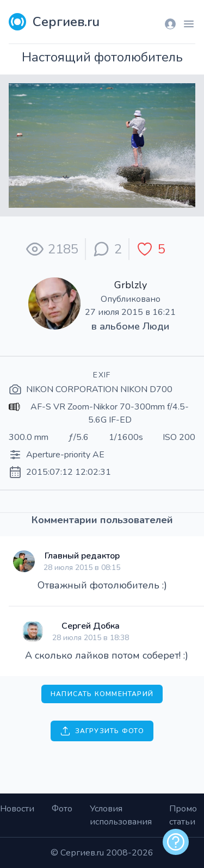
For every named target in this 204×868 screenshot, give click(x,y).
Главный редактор (82, 556)
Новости (17, 809)
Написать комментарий (102, 694)
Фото (62, 809)
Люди (156, 326)
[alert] (176, 842)
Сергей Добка (91, 626)
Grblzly (131, 285)
